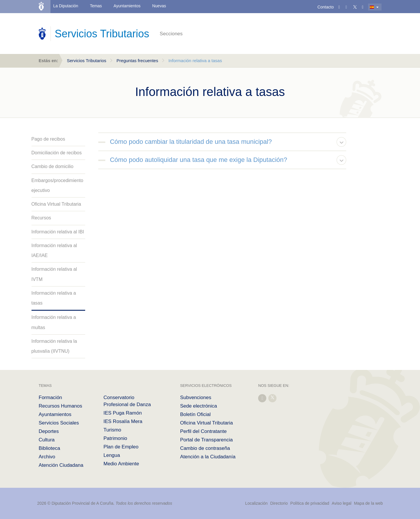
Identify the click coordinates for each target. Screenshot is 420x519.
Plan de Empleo (121, 447)
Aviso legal (341, 503)
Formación (50, 397)
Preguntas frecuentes (138, 61)
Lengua (112, 455)
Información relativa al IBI (58, 232)
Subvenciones (196, 397)
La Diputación (66, 6)
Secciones (171, 34)
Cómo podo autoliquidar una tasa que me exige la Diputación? (199, 160)
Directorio (279, 503)
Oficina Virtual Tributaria (56, 204)
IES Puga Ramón (123, 413)
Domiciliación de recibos (57, 153)
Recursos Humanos (61, 406)
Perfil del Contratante (203, 431)
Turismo (112, 430)
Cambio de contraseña (205, 448)
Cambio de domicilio (52, 166)
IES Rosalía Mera (123, 421)
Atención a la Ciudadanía (208, 457)
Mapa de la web (369, 503)
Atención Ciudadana (61, 465)
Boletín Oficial (195, 414)
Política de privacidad (310, 503)
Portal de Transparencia (206, 440)
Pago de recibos (48, 139)
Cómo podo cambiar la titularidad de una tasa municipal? (191, 142)
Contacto (325, 7)
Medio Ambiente (121, 464)
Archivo (47, 457)
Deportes (49, 431)
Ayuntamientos (127, 6)
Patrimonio (115, 438)
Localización (257, 503)
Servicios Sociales (59, 423)
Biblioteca (50, 448)
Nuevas (159, 6)
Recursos (41, 218)
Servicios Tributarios (86, 61)
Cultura (47, 440)
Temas (96, 6)
